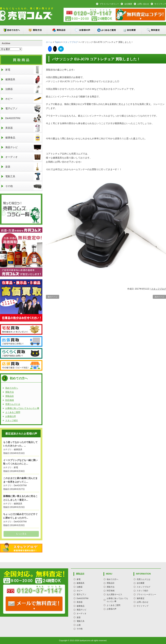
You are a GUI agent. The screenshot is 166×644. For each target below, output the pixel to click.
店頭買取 (21, 365)
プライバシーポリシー (109, 4)
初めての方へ (12, 30)
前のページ (53, 297)
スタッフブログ (70, 42)
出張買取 (21, 341)
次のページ (159, 297)
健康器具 (23, 79)
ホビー (23, 99)
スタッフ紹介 (12, 420)
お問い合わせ (143, 4)
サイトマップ (160, 4)
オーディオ (23, 157)
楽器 (23, 167)
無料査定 (154, 30)
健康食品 (23, 138)
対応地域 (10, 400)
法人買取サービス (114, 594)
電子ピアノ (23, 109)
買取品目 (59, 30)
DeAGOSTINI (23, 118)
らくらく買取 (21, 353)
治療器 (23, 89)
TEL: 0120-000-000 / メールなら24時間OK (34, 604)
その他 (23, 186)
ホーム (49, 42)
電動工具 (23, 176)
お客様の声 (83, 30)
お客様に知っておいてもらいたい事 (22, 408)
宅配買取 (21, 329)
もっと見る (21, 534)
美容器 (23, 128)
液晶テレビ (23, 147)
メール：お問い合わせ (140, 15)
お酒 (79, 625)
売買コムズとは (13, 404)
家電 (23, 70)
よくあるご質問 (106, 30)
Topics (58, 42)
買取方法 (35, 30)
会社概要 (128, 4)
